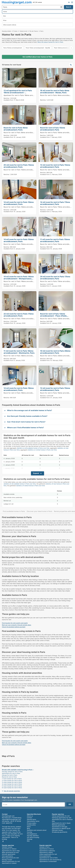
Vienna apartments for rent (61, 816)
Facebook (3, 841)
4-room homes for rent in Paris (12, 784)
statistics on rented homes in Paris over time (42, 450)
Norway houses (7, 860)
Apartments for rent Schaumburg (50, 860)
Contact (30, 818)
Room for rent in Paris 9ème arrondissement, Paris (16, 129)
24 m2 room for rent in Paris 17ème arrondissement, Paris (55, 278)
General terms (32, 819)
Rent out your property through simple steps (17, 625)
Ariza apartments (45, 856)
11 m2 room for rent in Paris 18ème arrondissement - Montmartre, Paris (19, 352)
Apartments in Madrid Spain (61, 828)
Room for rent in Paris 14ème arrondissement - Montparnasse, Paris (30, 281)
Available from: (8, 100)
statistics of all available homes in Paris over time (20, 484)
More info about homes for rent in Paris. (50, 42)
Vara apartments (7, 856)
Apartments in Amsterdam (48, 861)
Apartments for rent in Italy (11, 851)
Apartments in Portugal (60, 827)
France (15, 31)
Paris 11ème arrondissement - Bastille (38, 48)
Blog (28, 828)
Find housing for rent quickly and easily (15, 623)
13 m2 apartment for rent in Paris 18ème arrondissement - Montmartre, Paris (18, 93)
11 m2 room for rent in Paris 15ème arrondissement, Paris (55, 240)
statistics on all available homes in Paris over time (33, 448)
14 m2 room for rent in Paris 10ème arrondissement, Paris (19, 203)
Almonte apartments (9, 854)
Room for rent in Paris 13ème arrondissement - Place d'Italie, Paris (54, 316)
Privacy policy (32, 823)
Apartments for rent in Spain (61, 823)
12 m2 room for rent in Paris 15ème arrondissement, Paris (55, 389)
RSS (28, 841)
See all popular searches (12, 791)
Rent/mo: (7, 98)
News (29, 827)
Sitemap (30, 839)
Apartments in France (47, 849)
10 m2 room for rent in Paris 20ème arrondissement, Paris (55, 352)
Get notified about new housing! (69, 2)
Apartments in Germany (47, 851)
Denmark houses (57, 830)
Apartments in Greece (9, 849)
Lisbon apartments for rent (48, 854)
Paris (42, 31)
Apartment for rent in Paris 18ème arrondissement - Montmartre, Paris (30, 95)
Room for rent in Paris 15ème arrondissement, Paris (53, 129)
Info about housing (33, 837)
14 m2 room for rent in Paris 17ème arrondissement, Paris (55, 203)
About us (30, 816)
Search (69, 7)
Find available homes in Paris (14, 511)
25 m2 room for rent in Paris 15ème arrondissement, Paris (19, 166)
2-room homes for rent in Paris (12, 781)
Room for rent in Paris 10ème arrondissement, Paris (23, 207)
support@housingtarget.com (11, 819)
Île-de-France (34, 31)
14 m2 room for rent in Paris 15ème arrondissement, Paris (19, 240)
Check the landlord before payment (14, 627)
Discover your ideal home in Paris (40, 511)
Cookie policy (31, 825)
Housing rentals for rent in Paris (12, 772)
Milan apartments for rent (10, 852)
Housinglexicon (32, 834)
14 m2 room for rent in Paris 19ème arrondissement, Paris (19, 389)
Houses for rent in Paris (10, 775)
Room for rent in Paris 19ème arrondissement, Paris (23, 393)
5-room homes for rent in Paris (12, 786)
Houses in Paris (44, 847)
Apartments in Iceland (9, 863)
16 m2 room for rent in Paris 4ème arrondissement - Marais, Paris (55, 92)
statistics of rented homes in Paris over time (31, 486)
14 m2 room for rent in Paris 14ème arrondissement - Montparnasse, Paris (19, 279)
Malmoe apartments (58, 825)
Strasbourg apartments (60, 832)
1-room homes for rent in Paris (12, 779)
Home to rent (24, 31)
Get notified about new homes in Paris (37, 57)
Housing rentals (6, 31)
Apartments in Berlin (46, 852)
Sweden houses (7, 847)
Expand (36, 473)
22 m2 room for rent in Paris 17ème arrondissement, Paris (19, 315)
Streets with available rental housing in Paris (17, 770)
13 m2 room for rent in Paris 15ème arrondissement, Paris (55, 166)
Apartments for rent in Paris (11, 773)
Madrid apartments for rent (11, 861)
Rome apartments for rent (10, 858)
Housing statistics (33, 836)
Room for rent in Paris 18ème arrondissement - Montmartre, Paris (29, 356)
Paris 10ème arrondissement (13, 48)
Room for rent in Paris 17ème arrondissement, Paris (23, 319)
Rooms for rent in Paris (9, 777)
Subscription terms (33, 821)
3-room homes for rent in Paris (12, 782)
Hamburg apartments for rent (62, 818)
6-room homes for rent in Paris (12, 788)
